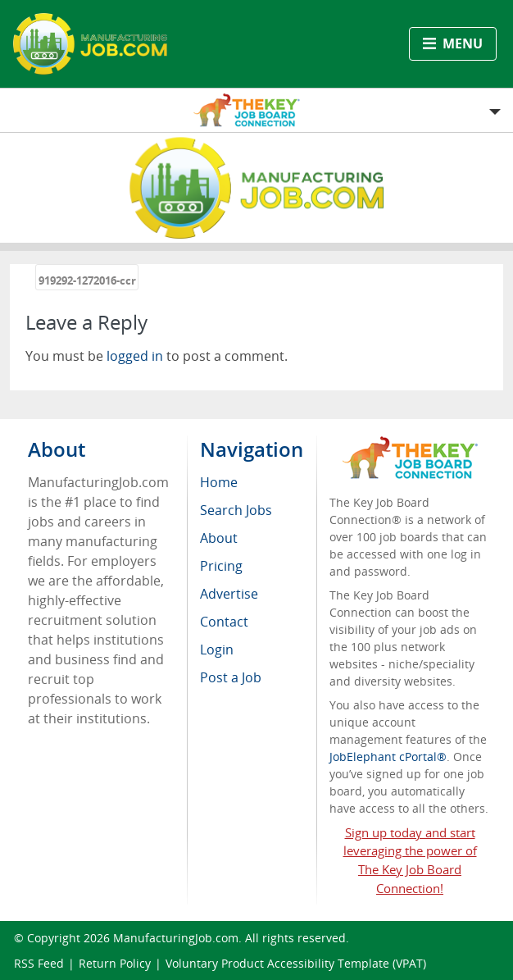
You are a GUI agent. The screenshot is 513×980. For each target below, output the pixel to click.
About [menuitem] (219, 538)
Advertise (229, 594)
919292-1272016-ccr (87, 280)
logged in (135, 356)
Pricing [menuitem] (221, 566)
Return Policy (115, 963)
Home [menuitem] (219, 482)
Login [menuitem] (217, 650)
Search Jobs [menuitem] (236, 510)
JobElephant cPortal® (388, 757)
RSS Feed (39, 963)
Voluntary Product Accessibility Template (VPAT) (296, 963)
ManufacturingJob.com (176, 938)
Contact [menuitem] (224, 622)
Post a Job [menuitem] (231, 677)
